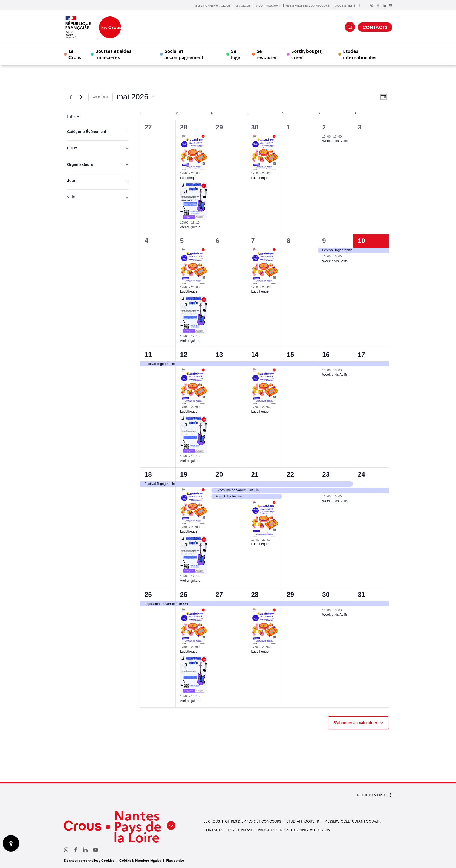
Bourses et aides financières (113, 54)
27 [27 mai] (219, 594)
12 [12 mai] (184, 355)
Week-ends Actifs (335, 141)
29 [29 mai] (290, 594)
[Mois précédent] (70, 97)
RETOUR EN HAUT (372, 795)
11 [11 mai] (148, 355)
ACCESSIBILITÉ (348, 5)
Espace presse (240, 830)
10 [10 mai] (361, 241)
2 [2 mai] (324, 127)
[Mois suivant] (81, 97)
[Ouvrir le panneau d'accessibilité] (11, 843)
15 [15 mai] (290, 355)
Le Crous (75, 54)
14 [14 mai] (255, 355)
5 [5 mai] (182, 241)
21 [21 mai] (255, 474)
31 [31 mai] (361, 594)
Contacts (213, 830)
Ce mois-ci (101, 97)
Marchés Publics (273, 830)
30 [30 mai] (326, 594)
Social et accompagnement (184, 54)
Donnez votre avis (312, 830)
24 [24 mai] (361, 474)
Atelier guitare (190, 227)
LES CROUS (243, 5)
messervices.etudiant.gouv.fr (353, 821)
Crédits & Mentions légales (140, 860)
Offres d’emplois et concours (253, 821)
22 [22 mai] (290, 474)
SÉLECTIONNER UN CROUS (212, 5)
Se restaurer (267, 54)
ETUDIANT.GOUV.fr (268, 5)
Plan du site (175, 860)
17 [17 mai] (361, 355)
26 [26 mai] (184, 594)
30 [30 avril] (255, 127)
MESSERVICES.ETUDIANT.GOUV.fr (308, 5)
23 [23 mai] (326, 474)
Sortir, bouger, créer (307, 54)
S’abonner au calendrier (356, 723)
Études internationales (360, 54)
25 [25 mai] (148, 594)
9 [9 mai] (324, 241)
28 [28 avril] (184, 127)
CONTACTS (375, 27)
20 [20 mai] (219, 474)
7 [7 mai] (253, 241)
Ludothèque (189, 178)
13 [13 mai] (219, 355)
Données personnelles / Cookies (89, 860)
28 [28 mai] (255, 594)
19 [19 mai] (184, 474)
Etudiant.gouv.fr (303, 821)
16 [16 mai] (326, 355)
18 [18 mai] (148, 474)
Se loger (237, 54)
